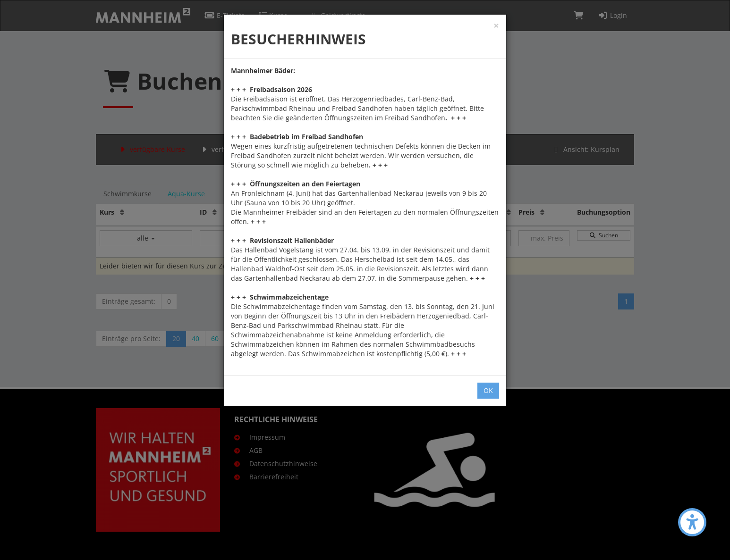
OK (488, 390)
